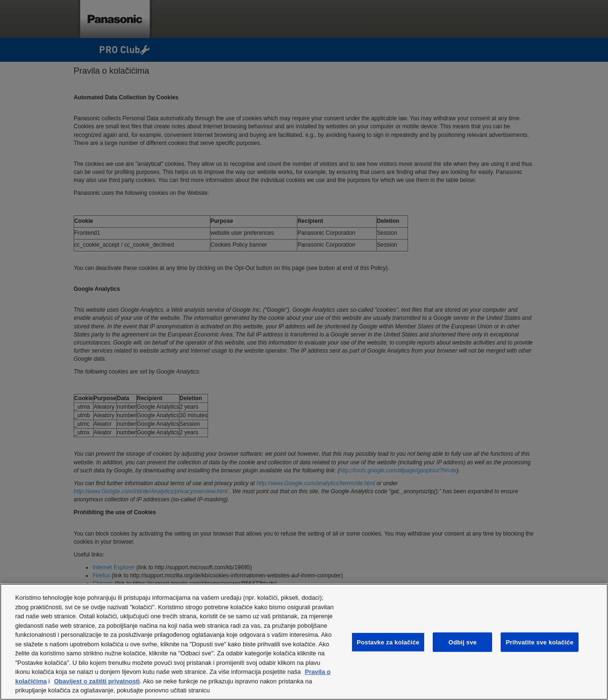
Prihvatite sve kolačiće (540, 642)
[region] (304, 642)
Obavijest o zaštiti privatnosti (97, 681)
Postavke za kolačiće (388, 642)
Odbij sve (463, 642)
